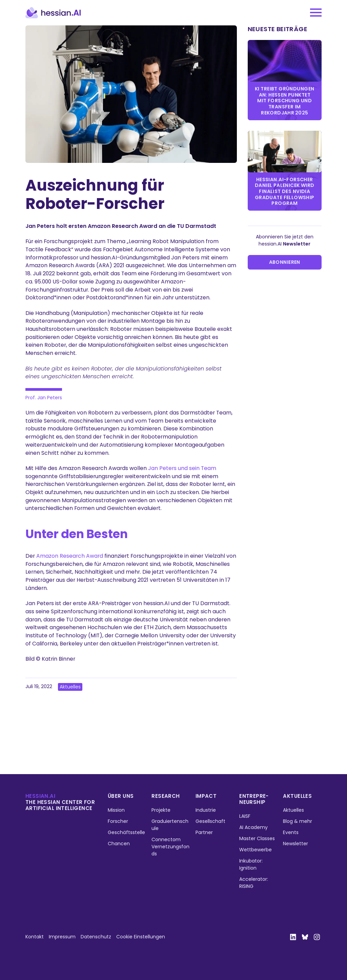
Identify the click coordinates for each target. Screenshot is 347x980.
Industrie (206, 810)
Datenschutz (96, 937)
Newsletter (295, 844)
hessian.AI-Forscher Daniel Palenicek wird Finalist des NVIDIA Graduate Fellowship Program (285, 191)
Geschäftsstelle (126, 832)
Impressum (62, 937)
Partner (204, 832)
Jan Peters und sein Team (182, 468)
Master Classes (257, 838)
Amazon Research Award (70, 556)
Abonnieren (285, 262)
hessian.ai (40, 796)
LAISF (245, 816)
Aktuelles (70, 687)
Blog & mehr (298, 821)
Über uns (121, 796)
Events (291, 832)
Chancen (119, 844)
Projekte (161, 810)
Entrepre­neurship (254, 799)
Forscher (118, 821)
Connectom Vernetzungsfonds (170, 847)
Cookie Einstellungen (141, 937)
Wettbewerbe (256, 850)
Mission (116, 810)
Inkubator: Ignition (251, 864)
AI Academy (253, 827)
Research (166, 796)
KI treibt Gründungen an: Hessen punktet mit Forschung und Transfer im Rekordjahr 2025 (284, 101)
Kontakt (35, 937)
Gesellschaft (210, 821)
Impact (206, 796)
